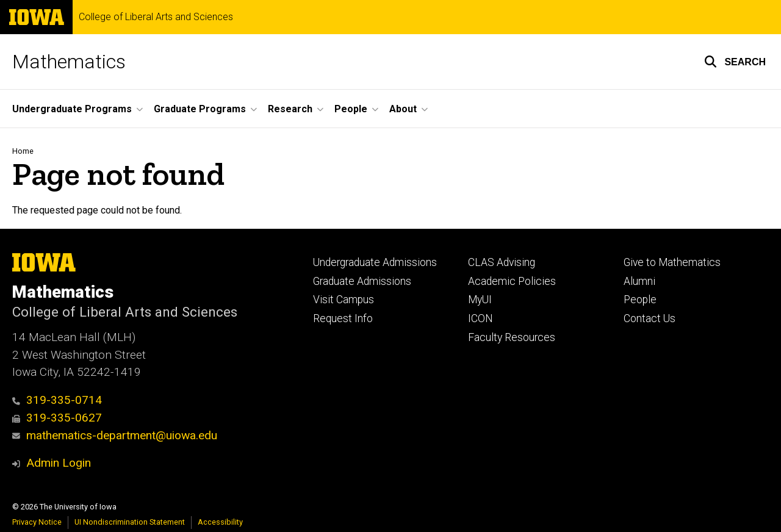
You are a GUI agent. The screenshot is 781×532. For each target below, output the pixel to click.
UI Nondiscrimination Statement (130, 522)
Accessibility (220, 522)
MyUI (480, 300)
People (640, 300)
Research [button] (290, 109)
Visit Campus (344, 300)
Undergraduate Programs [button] (72, 109)
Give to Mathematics (672, 262)
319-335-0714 (57, 400)
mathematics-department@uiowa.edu (115, 435)
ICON (480, 318)
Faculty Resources (512, 337)
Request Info (343, 318)
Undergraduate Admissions (375, 262)
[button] (735, 62)
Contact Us (650, 318)
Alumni (639, 281)
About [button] (403, 109)
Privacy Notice (37, 522)
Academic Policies (512, 281)
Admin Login (59, 463)
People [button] (351, 109)
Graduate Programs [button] (200, 109)
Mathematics (69, 62)
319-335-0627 (57, 418)
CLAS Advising (502, 262)
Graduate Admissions (362, 281)
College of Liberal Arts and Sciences (156, 17)
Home (23, 151)
